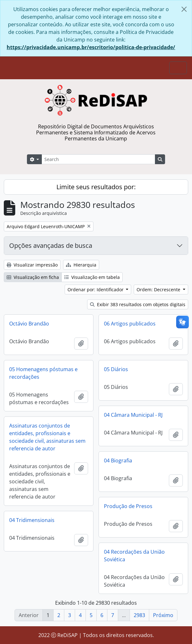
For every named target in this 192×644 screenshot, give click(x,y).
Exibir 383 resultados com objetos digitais (138, 304)
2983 (139, 615)
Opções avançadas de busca (51, 245)
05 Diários (116, 369)
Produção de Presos (128, 506)
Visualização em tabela (92, 277)
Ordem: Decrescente (159, 290)
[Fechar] (184, 9)
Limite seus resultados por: (96, 187)
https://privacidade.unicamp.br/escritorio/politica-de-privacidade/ (91, 47)
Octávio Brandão (29, 324)
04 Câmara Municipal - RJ (133, 415)
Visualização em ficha (33, 277)
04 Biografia (118, 460)
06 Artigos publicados (130, 324)
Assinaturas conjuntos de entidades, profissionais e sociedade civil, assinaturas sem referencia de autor (47, 437)
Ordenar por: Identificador (96, 290)
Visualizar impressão (32, 265)
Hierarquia (81, 265)
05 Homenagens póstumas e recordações (43, 373)
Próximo (163, 615)
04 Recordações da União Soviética (134, 556)
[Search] (98, 159)
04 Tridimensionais (32, 520)
